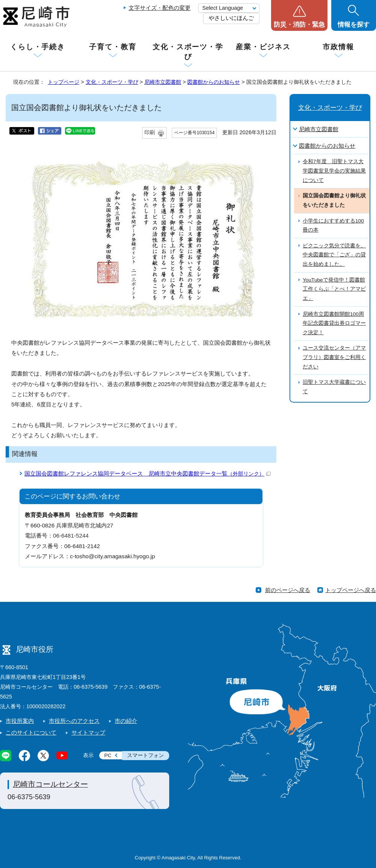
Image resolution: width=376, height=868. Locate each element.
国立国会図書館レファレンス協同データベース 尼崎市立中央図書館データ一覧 (148, 473)
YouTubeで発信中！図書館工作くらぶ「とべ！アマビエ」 (334, 289)
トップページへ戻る (351, 590)
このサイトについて (31, 732)
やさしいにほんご (231, 18)
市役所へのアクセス (74, 721)
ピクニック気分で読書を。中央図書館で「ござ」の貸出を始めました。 (334, 255)
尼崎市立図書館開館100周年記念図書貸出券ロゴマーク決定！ (334, 323)
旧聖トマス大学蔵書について (334, 387)
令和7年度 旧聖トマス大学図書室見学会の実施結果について (334, 171)
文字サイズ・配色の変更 (160, 8)
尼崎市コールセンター (50, 784)
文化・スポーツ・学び (188, 52)
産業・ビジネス (263, 47)
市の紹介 (126, 721)
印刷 (150, 133)
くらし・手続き (38, 47)
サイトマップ (88, 732)
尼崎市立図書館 (163, 82)
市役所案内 (20, 721)
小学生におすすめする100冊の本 (333, 226)
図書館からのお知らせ (214, 82)
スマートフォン (146, 755)
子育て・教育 (113, 47)
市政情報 (338, 47)
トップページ (64, 82)
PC (108, 755)
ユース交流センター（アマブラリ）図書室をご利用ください (334, 357)
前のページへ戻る (288, 590)
